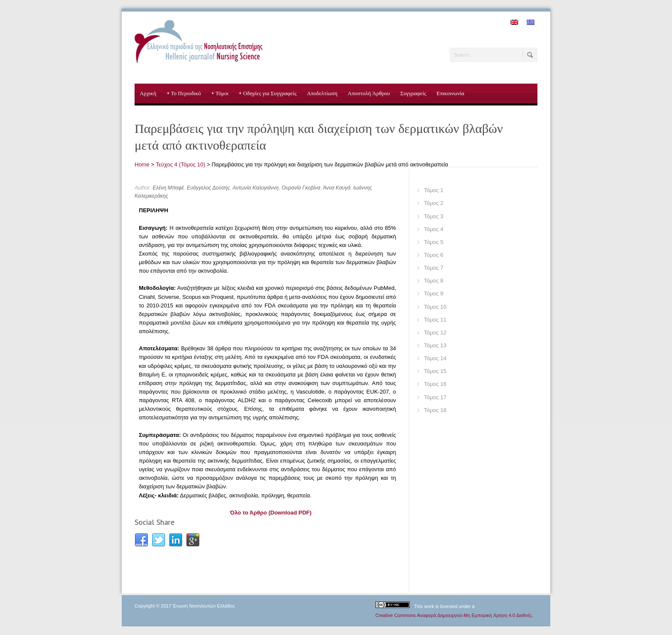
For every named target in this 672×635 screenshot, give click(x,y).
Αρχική (148, 93)
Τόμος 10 (435, 307)
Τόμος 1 (434, 190)
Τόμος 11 (435, 320)
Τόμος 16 (435, 384)
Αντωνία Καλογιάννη (256, 188)
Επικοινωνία (450, 93)
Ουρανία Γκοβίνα (301, 188)
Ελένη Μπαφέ (168, 188)
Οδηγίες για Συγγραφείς (268, 93)
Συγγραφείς (413, 93)
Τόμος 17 (435, 397)
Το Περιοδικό (184, 93)
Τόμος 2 (434, 203)
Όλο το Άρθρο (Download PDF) (271, 513)
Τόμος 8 (434, 281)
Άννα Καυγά (336, 188)
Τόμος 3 (434, 216)
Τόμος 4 (434, 229)
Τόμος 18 (435, 410)
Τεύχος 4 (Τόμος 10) (181, 164)
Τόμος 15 (435, 371)
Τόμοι (220, 93)
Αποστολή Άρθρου (369, 93)
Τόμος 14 (435, 358)
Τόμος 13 (435, 345)
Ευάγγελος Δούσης (208, 188)
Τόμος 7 (434, 268)
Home (142, 164)
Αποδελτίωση (322, 93)
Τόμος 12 (435, 333)
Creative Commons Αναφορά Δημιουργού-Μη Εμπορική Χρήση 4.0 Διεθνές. (454, 615)
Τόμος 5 (434, 242)
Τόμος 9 (434, 293)
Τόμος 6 (434, 255)
